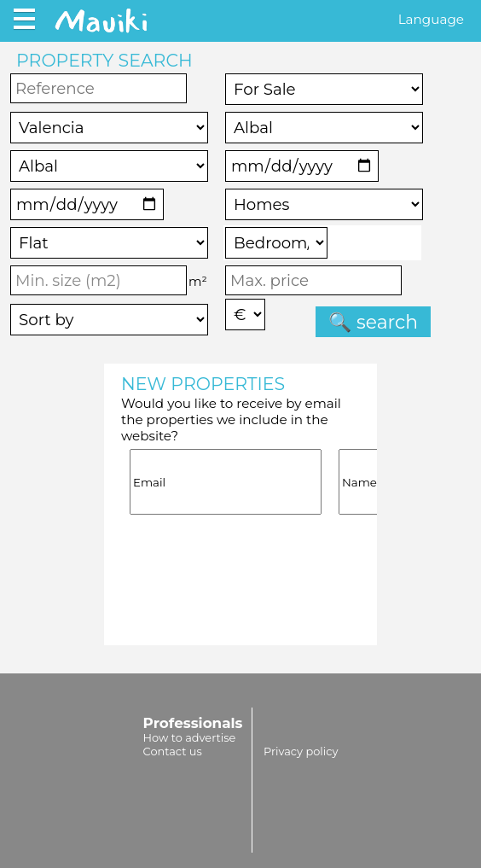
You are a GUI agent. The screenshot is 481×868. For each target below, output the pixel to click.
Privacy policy (301, 751)
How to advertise (190, 737)
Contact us (173, 751)
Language (431, 19)
